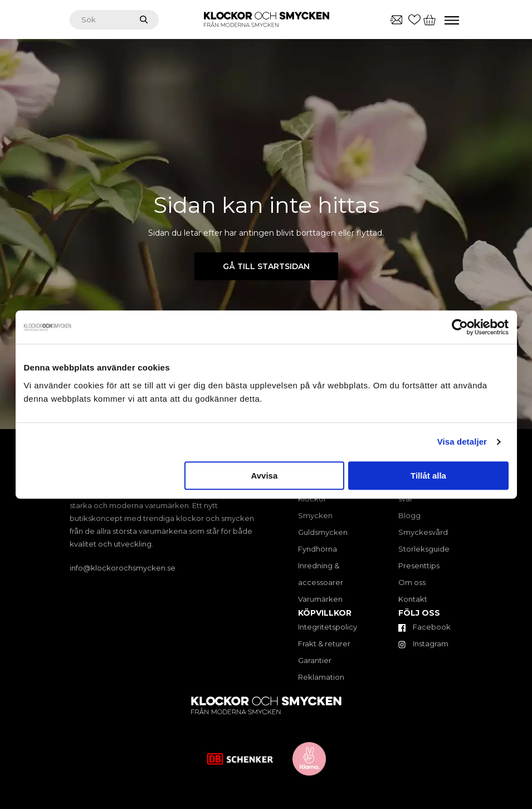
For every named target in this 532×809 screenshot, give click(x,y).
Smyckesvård (423, 532)
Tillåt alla (428, 476)
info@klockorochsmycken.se (123, 568)
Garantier (315, 660)
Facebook (424, 627)
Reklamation (321, 677)
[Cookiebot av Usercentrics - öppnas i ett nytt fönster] (460, 327)
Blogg (409, 515)
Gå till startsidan (266, 266)
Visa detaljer (462, 442)
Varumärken (320, 599)
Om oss (412, 582)
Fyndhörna (318, 549)
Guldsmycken (323, 532)
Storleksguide (424, 549)
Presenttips (419, 566)
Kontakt (413, 599)
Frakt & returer (324, 644)
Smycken (315, 515)
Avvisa (264, 476)
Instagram (423, 644)
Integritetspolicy (328, 627)
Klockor (312, 499)
